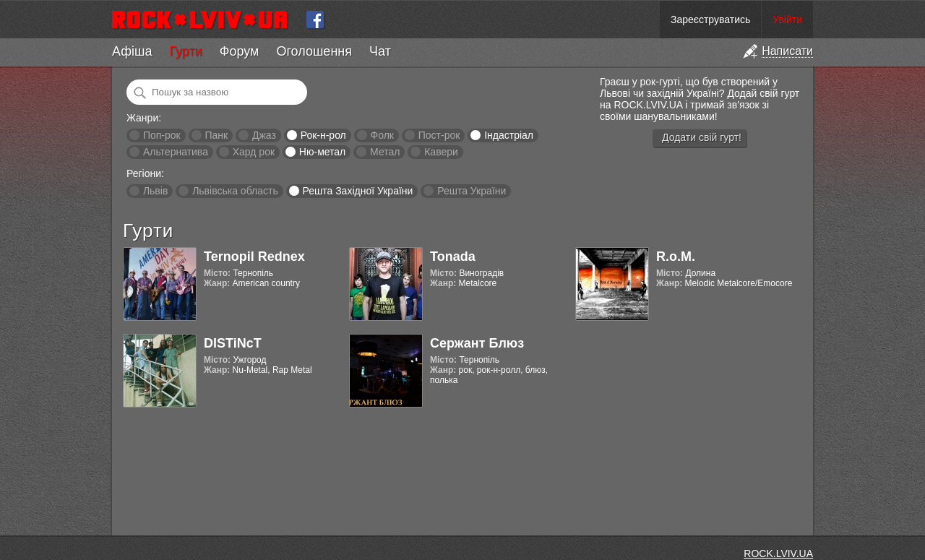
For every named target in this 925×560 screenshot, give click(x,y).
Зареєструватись (710, 20)
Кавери (441, 152)
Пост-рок (439, 135)
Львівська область (235, 191)
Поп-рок (162, 135)
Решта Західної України (357, 191)
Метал (385, 152)
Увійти (787, 20)
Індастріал (509, 135)
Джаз (264, 135)
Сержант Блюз (477, 343)
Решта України (472, 191)
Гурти (185, 51)
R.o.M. (676, 257)
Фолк (382, 135)
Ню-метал (322, 152)
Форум (240, 51)
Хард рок (254, 152)
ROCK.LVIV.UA (778, 553)
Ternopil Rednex (254, 257)
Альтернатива (176, 152)
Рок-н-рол (323, 135)
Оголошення (314, 51)
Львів (155, 191)
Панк (216, 135)
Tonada (453, 257)
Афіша (132, 51)
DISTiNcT (233, 343)
